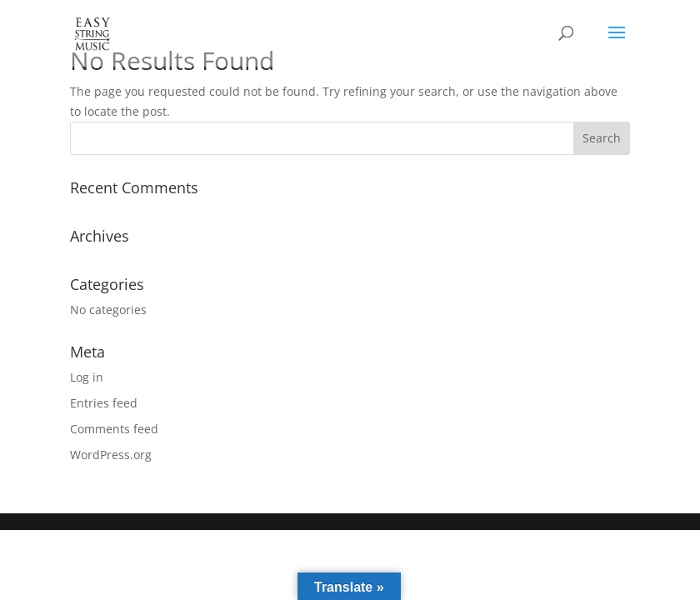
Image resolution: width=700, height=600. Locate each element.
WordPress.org (111, 455)
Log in (87, 377)
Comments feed (114, 429)
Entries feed (104, 403)
